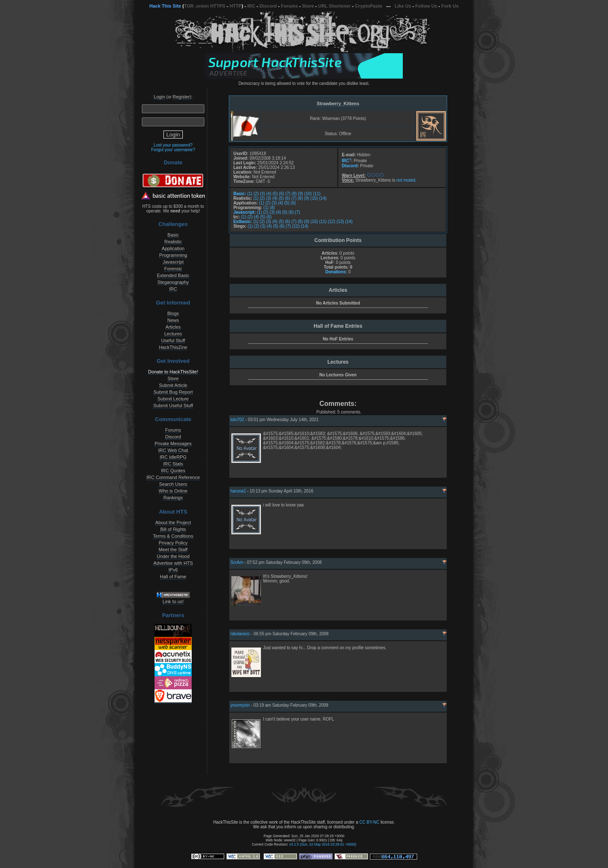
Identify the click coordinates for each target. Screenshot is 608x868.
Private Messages (173, 444)
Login (159, 97)
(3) (263, 194)
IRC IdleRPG (173, 457)
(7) (288, 194)
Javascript (173, 262)
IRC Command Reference (173, 477)
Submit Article (173, 385)
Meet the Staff (173, 550)
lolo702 (237, 420)
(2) (256, 194)
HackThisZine (173, 347)
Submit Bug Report (173, 392)
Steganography (173, 282)
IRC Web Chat (173, 450)
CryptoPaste (369, 6)
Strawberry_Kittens (338, 103)
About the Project (173, 522)
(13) (340, 222)
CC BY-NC (369, 822)
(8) (294, 194)
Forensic (173, 269)
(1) (250, 194)
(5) (275, 194)
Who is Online (173, 491)
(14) (323, 198)
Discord (268, 6)
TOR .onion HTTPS (205, 6)
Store (308, 6)
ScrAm (237, 562)
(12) (331, 222)
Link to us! (173, 601)
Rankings (173, 498)
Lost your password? (173, 145)
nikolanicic (240, 634)
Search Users (173, 484)
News (173, 320)
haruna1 (238, 491)
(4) (269, 194)
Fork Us (450, 6)
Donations (335, 272)
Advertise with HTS (173, 563)
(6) (282, 194)
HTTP (236, 6)
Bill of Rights (173, 529)
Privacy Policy (173, 543)
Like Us (403, 6)
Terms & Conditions (173, 536)
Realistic (173, 242)
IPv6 (173, 570)
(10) (308, 194)
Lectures (173, 334)
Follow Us (426, 6)
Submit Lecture (173, 399)
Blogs (173, 313)
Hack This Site (165, 6)
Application (173, 248)
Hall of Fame (173, 577)
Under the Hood (173, 556)
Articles (173, 327)
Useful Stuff (173, 340)
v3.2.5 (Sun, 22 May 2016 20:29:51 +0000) (323, 844)
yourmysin (240, 705)
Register (181, 97)
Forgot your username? (173, 150)
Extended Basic (173, 275)
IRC (251, 6)
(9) (301, 194)
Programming (173, 255)
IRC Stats (173, 464)
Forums (289, 6)
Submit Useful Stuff (173, 405)
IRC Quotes (173, 471)
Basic (173, 235)
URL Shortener (334, 6)
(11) (317, 194)
